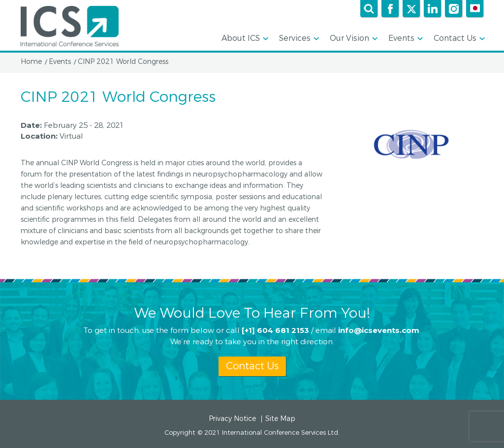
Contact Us (458, 39)
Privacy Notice (232, 419)
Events (405, 39)
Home (31, 62)
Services (298, 39)
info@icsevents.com (379, 330)
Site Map (280, 419)
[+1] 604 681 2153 (275, 330)
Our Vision (353, 39)
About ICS (244, 39)
